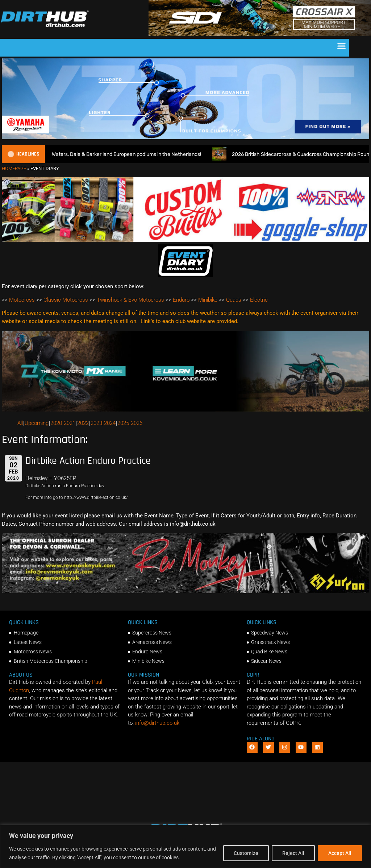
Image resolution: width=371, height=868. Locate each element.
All (20, 423)
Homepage (14, 168)
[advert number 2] (185, 591)
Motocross (22, 300)
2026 (137, 423)
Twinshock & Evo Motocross (130, 300)
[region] (185, 846)
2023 (96, 423)
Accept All (340, 853)
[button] (342, 46)
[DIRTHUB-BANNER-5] (185, 240)
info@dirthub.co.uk (157, 723)
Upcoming (37, 423)
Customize (246, 853)
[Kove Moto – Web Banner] (185, 410)
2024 (110, 423)
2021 (70, 423)
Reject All (293, 853)
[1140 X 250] (185, 137)
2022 (83, 423)
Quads (234, 300)
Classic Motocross (66, 300)
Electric (259, 300)
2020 (56, 423)
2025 (123, 423)
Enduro (181, 300)
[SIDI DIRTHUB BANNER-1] (260, 34)
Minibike (208, 300)
